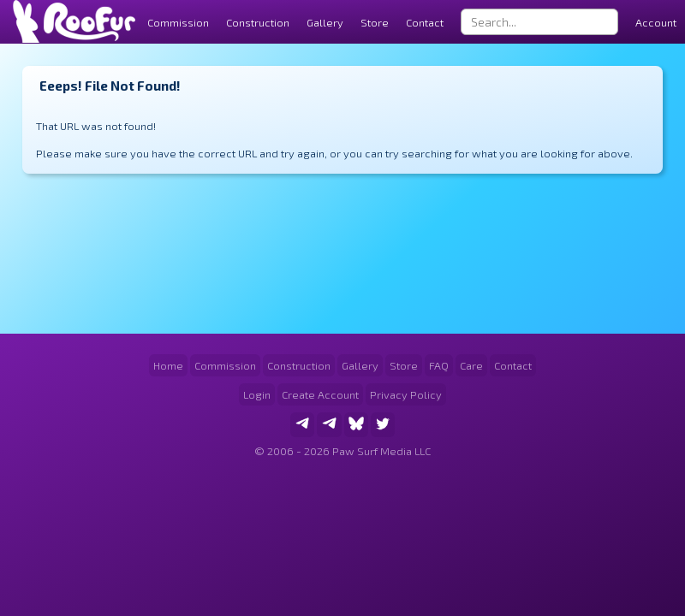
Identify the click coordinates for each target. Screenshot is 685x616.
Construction (299, 365)
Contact (425, 22)
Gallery (325, 22)
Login (257, 394)
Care (471, 365)
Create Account (320, 394)
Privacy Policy (406, 394)
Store (375, 22)
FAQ (439, 365)
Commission (225, 365)
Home (168, 365)
